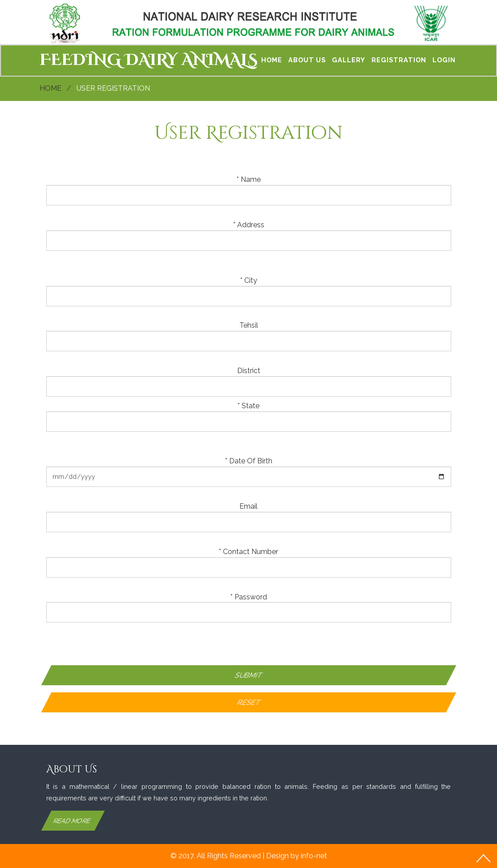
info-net (314, 856)
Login (444, 60)
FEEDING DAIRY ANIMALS (149, 60)
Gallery (349, 60)
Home (272, 60)
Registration (399, 60)
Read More (72, 821)
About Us (307, 60)
